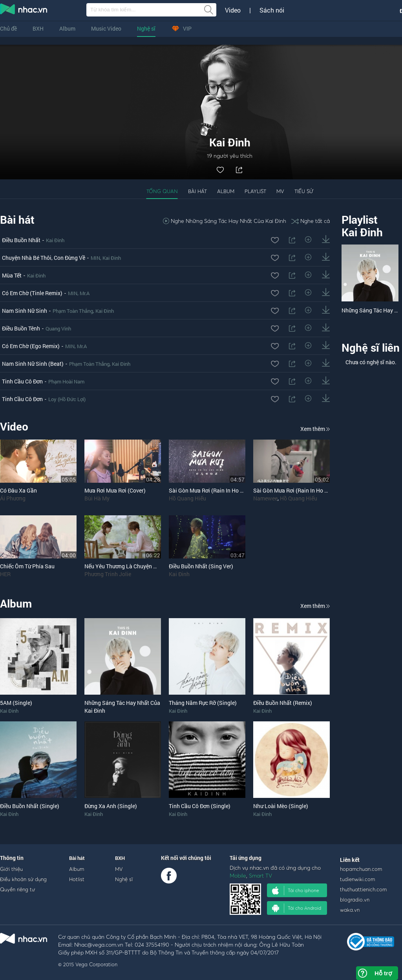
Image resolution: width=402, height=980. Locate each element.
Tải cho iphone (296, 891)
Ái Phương (13, 498)
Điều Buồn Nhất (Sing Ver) (201, 566)
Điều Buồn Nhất (21, 240)
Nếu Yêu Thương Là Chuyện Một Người (132, 566)
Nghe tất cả (311, 221)
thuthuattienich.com (363, 889)
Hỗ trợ (383, 973)
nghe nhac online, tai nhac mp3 (24, 11)
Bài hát (197, 191)
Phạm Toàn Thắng (73, 311)
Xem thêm (315, 429)
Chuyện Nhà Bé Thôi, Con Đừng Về (44, 258)
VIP (181, 28)
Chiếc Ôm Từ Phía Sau (27, 566)
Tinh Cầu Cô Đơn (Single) (200, 806)
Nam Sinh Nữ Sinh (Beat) (33, 364)
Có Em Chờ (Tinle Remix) (32, 293)
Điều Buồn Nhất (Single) (30, 806)
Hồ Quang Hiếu (187, 498)
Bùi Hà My (97, 498)
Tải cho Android (297, 908)
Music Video (106, 28)
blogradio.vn (355, 900)
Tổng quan (162, 191)
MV (280, 191)
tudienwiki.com (357, 879)
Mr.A (85, 293)
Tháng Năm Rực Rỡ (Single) (203, 703)
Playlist (255, 191)
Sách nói (272, 10)
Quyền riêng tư (17, 889)
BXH (38, 28)
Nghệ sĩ (146, 28)
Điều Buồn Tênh (21, 328)
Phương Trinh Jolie (108, 574)
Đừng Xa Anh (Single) (111, 806)
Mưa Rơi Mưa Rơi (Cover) (115, 490)
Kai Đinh (55, 240)
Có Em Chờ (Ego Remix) (31, 346)
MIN (95, 258)
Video (233, 10)
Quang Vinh (58, 328)
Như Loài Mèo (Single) (281, 806)
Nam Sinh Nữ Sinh (25, 311)
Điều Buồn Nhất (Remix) (283, 703)
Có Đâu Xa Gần (18, 490)
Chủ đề (8, 28)
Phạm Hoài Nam (66, 381)
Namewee (265, 498)
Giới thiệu (11, 869)
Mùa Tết (12, 275)
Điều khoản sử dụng (23, 879)
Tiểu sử (304, 191)
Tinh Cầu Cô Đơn (22, 381)
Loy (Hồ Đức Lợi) (67, 399)
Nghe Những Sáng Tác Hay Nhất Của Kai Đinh (225, 221)
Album (67, 28)
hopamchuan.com (361, 869)
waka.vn (350, 910)
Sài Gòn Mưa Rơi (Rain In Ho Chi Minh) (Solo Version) (235, 490)
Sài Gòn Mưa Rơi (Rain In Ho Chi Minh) (301, 490)
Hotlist (77, 879)
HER (5, 574)
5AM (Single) (16, 703)
